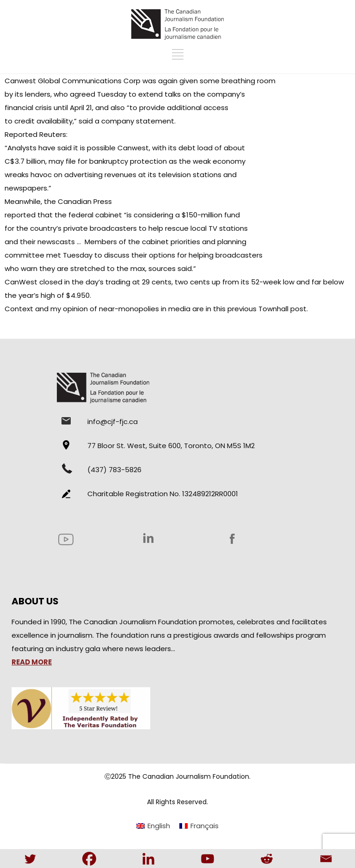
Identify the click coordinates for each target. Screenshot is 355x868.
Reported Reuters (35, 134)
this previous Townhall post (260, 309)
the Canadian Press (78, 201)
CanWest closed (34, 282)
